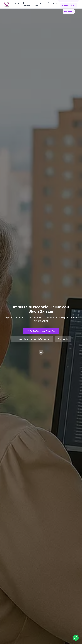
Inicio (17, 3)
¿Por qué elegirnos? (39, 4)
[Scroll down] (41, 352)
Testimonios (52, 3)
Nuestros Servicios (27, 4)
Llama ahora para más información (32, 339)
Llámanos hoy (69, 5)
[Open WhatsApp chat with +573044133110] (76, 638)
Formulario (69, 11)
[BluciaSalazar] (6, 4)
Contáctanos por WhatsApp (41, 331)
